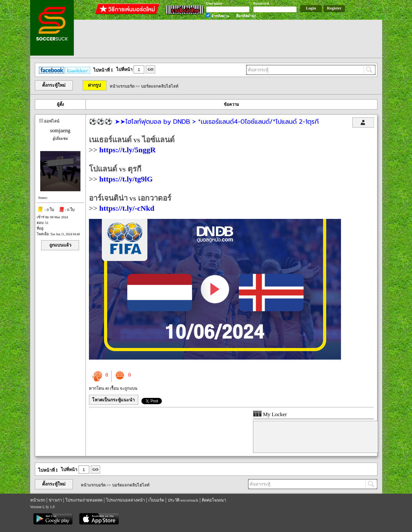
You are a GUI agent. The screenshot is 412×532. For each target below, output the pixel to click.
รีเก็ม (71, 507)
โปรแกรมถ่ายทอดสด (84, 500)
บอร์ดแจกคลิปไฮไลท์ (160, 86)
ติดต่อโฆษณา (214, 500)
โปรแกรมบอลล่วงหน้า (125, 500)
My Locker (270, 414)
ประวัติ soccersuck (183, 500)
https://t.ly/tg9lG (126, 179)
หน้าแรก (38, 500)
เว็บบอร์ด (156, 500)
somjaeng (60, 130)
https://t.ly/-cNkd (127, 208)
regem (61, 507)
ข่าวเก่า (55, 500)
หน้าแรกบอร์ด (122, 86)
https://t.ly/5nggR (127, 150)
